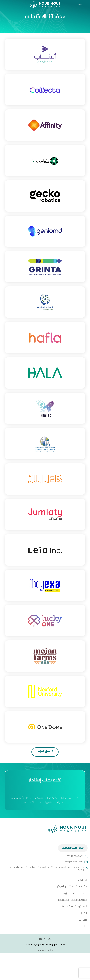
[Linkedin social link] (41, 939)
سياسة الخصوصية (45, 950)
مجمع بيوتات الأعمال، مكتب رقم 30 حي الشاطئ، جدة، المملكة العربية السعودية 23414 (48, 869)
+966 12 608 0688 (76, 856)
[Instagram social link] (45, 939)
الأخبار (84, 913)
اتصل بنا (83, 920)
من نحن (83, 880)
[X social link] (49, 939)
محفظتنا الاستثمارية (75, 893)
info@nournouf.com (76, 862)
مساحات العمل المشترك (73, 900)
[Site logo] (45, 5)
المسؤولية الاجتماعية (75, 907)
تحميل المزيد (45, 752)
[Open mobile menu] (83, 5)
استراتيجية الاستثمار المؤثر (72, 887)
